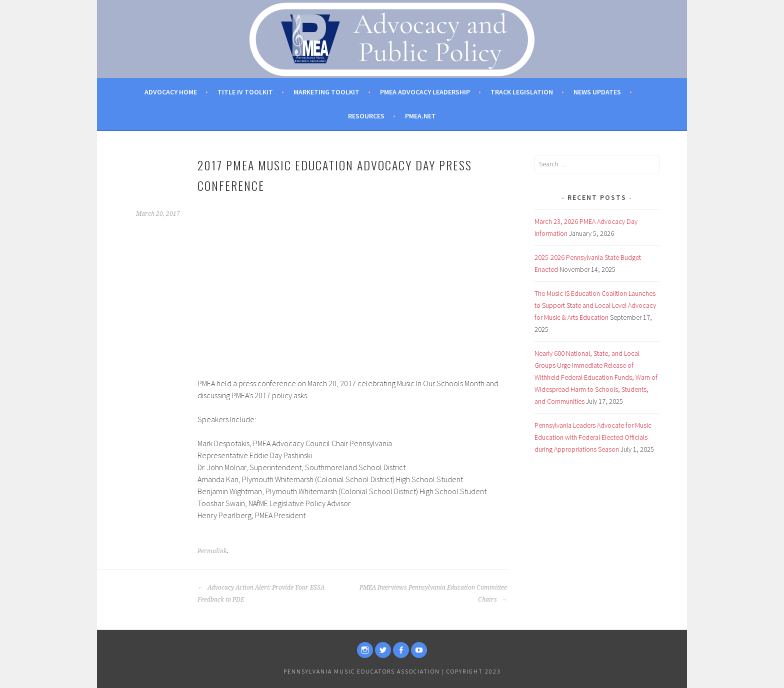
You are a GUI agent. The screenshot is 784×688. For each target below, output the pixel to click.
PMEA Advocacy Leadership (425, 92)
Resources (366, 116)
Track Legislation (522, 92)
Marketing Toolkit (326, 92)
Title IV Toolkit (245, 92)
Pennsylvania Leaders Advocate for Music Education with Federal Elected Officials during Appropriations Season (593, 437)
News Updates (597, 92)
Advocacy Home (171, 92)
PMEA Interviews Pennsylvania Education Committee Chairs (433, 594)
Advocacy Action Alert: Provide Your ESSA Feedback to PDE (261, 594)
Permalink (212, 551)
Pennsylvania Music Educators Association (362, 671)
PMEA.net (420, 116)
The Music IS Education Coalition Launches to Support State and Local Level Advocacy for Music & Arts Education (595, 305)
